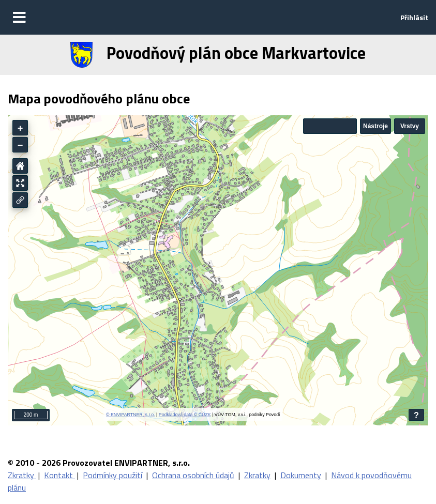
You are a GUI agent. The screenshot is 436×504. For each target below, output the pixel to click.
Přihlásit (414, 17)
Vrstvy (410, 126)
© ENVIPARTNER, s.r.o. (131, 415)
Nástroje (375, 126)
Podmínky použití (112, 475)
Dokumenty (301, 475)
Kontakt (59, 475)
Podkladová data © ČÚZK (185, 415)
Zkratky (22, 475)
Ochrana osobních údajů (193, 475)
